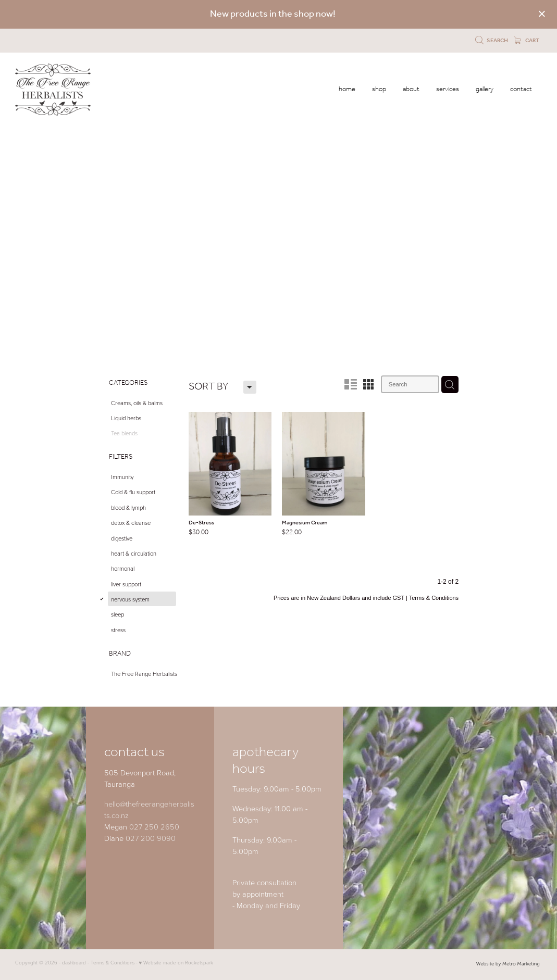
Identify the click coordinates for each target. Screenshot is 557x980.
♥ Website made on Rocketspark (176, 962)
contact (521, 89)
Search (492, 41)
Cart (527, 41)
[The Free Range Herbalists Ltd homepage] (68, 90)
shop (379, 89)
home (347, 89)
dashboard (74, 962)
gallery (485, 89)
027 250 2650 (154, 826)
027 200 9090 (151, 838)
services (448, 89)
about (411, 89)
